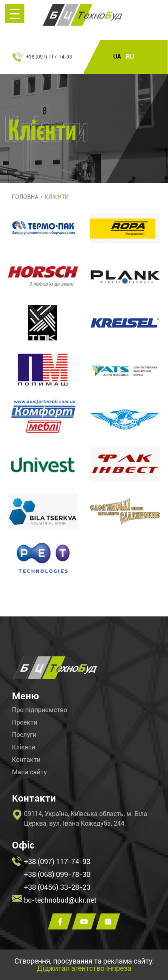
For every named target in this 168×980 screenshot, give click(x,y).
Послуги (24, 735)
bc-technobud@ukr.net (60, 900)
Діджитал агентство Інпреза (84, 968)
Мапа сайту (29, 772)
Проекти (25, 723)
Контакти (26, 760)
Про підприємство (40, 710)
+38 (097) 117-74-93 (49, 57)
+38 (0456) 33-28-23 (57, 887)
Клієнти (24, 747)
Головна (25, 197)
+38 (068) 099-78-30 (57, 874)
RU (130, 57)
